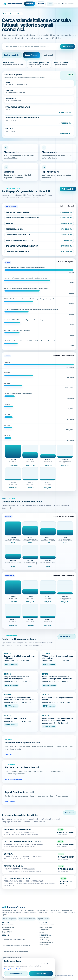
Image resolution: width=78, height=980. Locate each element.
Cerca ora (8, 754)
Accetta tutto (41, 974)
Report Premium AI (46, 927)
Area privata (44, 930)
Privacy (7, 969)
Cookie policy (44, 940)
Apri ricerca (70, 813)
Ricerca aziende (7, 925)
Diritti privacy (44, 945)
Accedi (41, 4)
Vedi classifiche (68, 189)
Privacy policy (44, 937)
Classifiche (6, 930)
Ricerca (57, 4)
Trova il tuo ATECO (67, 637)
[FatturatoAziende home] (12, 4)
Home (50, 4)
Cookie (12, 969)
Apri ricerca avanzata (13, 779)
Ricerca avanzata (68, 4)
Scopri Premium (32, 55)
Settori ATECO (7, 932)
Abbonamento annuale (47, 925)
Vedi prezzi (48, 55)
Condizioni (19, 969)
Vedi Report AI (10, 801)
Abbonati (30, 4)
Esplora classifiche (12, 55)
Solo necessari (16, 974)
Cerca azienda (67, 46)
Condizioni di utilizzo (47, 942)
